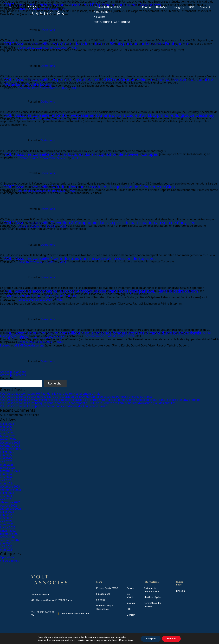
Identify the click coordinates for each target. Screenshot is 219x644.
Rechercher (7, 378)
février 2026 (8, 436)
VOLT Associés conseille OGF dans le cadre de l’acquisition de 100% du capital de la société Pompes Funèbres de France (76, 397)
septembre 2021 (10, 540)
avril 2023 (6, 499)
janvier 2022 (8, 531)
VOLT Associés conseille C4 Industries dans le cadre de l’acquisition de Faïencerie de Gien (90, 187)
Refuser (171, 639)
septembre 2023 (10, 490)
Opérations (48, 30)
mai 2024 (6, 477)
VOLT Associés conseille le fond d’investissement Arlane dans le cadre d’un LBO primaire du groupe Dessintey (109, 115)
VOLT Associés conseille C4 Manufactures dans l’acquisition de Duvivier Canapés (81, 154)
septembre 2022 (10, 509)
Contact (131, 615)
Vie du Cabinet (9, 561)
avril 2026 (6, 430)
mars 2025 (7, 465)
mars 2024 (7, 483)
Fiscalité (99, 17)
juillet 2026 (7, 424)
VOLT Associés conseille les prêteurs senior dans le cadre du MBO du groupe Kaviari (54, 406)
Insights (131, 603)
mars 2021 (7, 550)
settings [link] (129, 640)
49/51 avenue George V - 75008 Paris (51, 600)
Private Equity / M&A (107, 588)
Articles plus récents (13, 375)
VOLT (66, 9)
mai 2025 (6, 458)
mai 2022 (6, 518)
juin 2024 (6, 474)
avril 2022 (6, 521)
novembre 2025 (10, 446)
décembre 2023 (10, 487)
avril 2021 (6, 546)
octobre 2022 (8, 506)
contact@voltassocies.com (75, 614)
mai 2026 (6, 427)
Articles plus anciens (13, 372)
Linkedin (181, 591)
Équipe (130, 588)
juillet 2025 (7, 452)
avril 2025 (6, 461)
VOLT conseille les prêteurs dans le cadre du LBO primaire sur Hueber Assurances (83, 5)
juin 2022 (6, 515)
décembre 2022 (10, 502)
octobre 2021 (8, 537)
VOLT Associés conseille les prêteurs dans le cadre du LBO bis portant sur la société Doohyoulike (97, 44)
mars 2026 (7, 433)
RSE (129, 609)
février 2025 (8, 468)
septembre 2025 (10, 449)
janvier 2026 (8, 439)
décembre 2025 (10, 443)
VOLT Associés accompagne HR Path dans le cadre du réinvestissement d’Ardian (51, 394)
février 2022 (8, 527)
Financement (103, 594)
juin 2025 (6, 455)
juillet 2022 (7, 512)
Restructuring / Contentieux (112, 22)
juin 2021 (6, 543)
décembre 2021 (10, 534)
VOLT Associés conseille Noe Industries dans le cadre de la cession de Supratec (80, 258)
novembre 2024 (10, 471)
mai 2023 (6, 496)
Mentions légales (153, 597)
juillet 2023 (7, 493)
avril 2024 (6, 480)
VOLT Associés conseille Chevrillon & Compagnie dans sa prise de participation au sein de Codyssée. (100, 222)
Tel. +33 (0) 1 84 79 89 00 (43, 614)
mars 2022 (7, 524)
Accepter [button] (151, 639)
